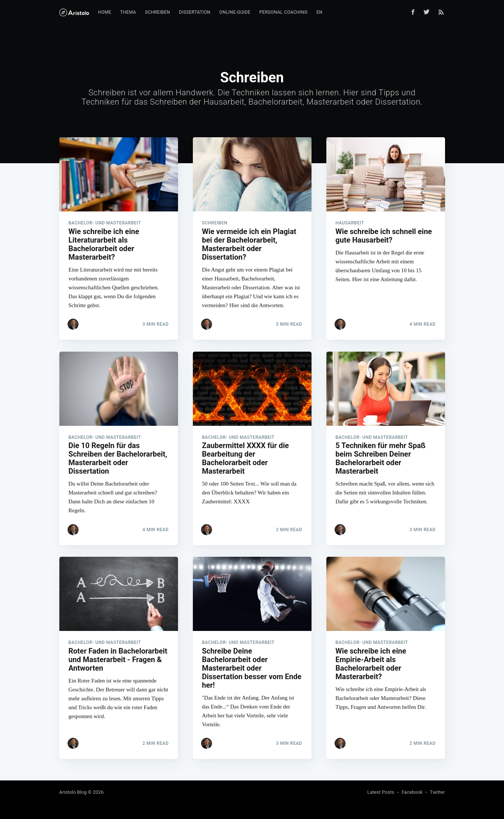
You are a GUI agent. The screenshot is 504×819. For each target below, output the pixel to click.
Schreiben (157, 12)
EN (319, 12)
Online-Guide (235, 12)
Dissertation (195, 12)
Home (105, 12)
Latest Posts (381, 792)
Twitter (437, 792)
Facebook (412, 792)
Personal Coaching (283, 12)
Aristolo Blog (73, 792)
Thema (128, 12)
